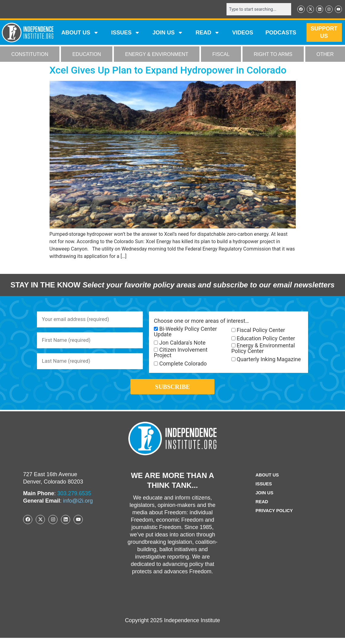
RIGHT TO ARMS (273, 55)
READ (208, 33)
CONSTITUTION (30, 55)
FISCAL (221, 55)
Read (261, 508)
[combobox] (255, 10)
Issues (126, 33)
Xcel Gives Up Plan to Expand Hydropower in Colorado (168, 71)
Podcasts (281, 33)
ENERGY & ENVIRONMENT (157, 55)
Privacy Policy (274, 517)
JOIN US (168, 33)
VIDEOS (243, 33)
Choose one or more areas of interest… (201, 322)
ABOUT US (80, 33)
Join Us (263, 499)
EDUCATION (87, 55)
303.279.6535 (74, 500)
